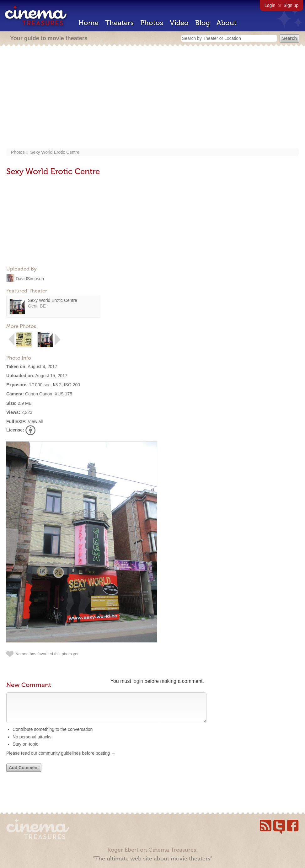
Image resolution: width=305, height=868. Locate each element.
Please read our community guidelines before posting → (61, 759)
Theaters (119, 23)
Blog (203, 23)
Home (88, 23)
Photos (152, 23)
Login (270, 5)
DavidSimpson (30, 278)
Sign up (291, 5)
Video (179, 23)
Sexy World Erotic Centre (55, 152)
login (138, 681)
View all (35, 421)
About (227, 23)
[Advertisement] (152, 98)
